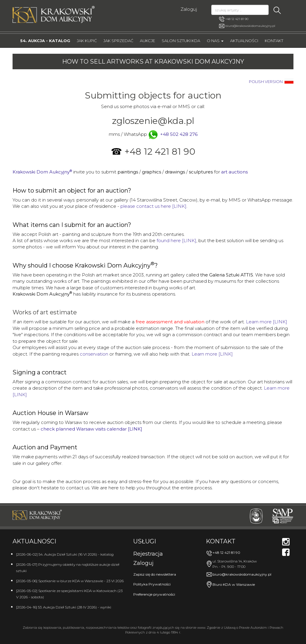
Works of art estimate (45, 312)
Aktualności (244, 41)
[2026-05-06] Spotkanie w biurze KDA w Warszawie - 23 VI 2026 (70, 581)
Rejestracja (148, 554)
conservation (94, 354)
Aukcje (147, 41)
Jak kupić (87, 41)
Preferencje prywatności (154, 594)
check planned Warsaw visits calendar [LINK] (91, 429)
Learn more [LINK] (267, 322)
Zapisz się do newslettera (155, 574)
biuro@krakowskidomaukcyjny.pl (250, 26)
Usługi (145, 541)
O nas (215, 41)
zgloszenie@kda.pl (153, 121)
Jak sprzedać (118, 41)
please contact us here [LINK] (153, 206)
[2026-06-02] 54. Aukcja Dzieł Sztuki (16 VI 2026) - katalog (65, 554)
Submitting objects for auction (153, 95)
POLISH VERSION (266, 82)
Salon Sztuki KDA (181, 41)
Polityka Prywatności (152, 584)
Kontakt (274, 41)
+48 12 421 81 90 (234, 19)
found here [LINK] (176, 240)
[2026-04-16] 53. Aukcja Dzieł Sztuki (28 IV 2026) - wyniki (64, 607)
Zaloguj (189, 9)
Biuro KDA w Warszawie (234, 584)
